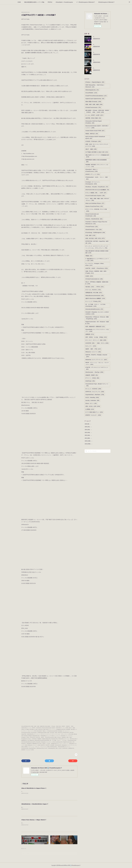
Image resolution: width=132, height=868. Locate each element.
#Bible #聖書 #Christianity (93, 102)
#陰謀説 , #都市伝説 (92, 134)
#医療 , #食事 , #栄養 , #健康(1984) (38, 726)
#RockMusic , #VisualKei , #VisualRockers (97, 187)
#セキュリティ (91, 346)
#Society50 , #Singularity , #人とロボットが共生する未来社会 (97, 313)
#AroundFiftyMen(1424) (26, 726)
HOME (19, 2)
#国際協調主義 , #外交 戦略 (94, 293)
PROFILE (50, 2)
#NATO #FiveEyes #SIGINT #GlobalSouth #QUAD (95, 138)
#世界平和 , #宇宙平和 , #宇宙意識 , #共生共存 (96, 356)
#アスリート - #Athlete (92, 378)
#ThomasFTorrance (91, 227)
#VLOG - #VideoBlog (92, 398)
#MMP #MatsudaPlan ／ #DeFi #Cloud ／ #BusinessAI (95, 86)
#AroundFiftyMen (91, 93)
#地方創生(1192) (54, 739)
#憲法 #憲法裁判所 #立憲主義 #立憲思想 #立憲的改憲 (97, 252)
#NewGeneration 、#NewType (94, 372)
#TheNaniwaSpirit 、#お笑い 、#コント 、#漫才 (97, 178)
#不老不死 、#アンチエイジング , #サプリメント (97, 368)
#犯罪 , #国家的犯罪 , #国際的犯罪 (95, 327)
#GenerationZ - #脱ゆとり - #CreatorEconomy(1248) (47, 731)
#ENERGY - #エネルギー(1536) (28, 750)
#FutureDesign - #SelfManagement (95, 233)
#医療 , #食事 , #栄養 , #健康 (94, 104)
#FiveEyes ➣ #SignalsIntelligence (95, 82)
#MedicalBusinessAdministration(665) (42, 740)
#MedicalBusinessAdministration (94, 296)
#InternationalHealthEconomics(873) (28, 742)
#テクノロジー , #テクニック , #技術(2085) (65, 744)
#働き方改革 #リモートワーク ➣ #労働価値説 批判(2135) (54, 729)
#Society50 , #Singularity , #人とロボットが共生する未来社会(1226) (49, 742)
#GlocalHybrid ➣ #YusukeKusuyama (64, 2)
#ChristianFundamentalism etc (94, 279)
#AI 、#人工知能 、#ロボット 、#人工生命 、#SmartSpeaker (96, 305)
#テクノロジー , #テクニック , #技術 (96, 340)
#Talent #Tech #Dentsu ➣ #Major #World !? (34, 820)
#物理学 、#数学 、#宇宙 (93, 349)
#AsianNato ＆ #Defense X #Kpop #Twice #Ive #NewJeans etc (96, 223)
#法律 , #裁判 (90, 235)
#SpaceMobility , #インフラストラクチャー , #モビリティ (97, 330)
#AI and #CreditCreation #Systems (95, 196)
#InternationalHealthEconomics (94, 309)
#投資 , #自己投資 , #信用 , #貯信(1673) (55, 733)
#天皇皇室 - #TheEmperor (93, 141)
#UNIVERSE (90, 343)
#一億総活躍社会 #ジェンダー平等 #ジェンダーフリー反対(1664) (52, 736)
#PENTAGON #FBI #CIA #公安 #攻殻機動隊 (97, 190)
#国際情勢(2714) (36, 744)
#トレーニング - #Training (93, 301)
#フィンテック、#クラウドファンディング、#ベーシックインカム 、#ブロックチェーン (97, 247)
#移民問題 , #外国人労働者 (93, 118)
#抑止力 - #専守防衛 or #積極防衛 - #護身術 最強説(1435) (39, 739)
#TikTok (100, 287)
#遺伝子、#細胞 (91, 149)
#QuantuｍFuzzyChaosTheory (94, 206)
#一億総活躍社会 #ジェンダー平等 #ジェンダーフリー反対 (97, 260)
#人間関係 (90, 409)
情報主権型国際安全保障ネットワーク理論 (34, 2)
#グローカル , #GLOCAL (93, 290)
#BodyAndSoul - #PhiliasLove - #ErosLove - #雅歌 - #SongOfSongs (97, 318)
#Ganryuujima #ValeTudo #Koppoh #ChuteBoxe (93, 122)
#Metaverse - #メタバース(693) (34, 745)
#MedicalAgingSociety (92, 90)
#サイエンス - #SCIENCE (93, 389)
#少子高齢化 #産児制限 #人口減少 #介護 (97, 152)
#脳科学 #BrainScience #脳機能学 (95, 298)
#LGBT (103, 193)
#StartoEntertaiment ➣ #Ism (93, 230)
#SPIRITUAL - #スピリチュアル (95, 392)
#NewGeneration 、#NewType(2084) (57, 747)
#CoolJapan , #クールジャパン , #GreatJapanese (93, 183)
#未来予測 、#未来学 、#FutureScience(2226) (45, 737)
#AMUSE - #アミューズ (92, 174)
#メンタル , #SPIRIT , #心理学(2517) (34, 728)
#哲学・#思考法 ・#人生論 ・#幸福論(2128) (48, 744)
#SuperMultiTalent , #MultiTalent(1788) (36, 748)
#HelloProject (90, 381)
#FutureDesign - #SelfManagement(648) (39, 733)
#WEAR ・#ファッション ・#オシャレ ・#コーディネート (97, 364)
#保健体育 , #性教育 (92, 375)
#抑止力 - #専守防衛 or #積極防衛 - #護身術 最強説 (97, 283)
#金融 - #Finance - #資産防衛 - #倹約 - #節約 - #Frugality (96, 272)
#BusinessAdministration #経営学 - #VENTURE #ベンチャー (97, 127)
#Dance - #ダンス (91, 403)
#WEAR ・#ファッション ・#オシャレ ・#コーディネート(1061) (37, 747)
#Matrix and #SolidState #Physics (95, 203)
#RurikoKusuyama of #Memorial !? (106, 2)
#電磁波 (89, 256)
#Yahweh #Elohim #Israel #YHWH (95, 131)
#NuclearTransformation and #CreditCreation (92, 215)
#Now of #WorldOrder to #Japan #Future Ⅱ (34, 788)
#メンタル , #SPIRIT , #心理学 (94, 115)
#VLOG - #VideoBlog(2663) (50, 748)
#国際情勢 (90, 334)
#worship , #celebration (92, 400)
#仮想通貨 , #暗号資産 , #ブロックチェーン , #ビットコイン (97, 166)
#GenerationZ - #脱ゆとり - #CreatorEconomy (92, 170)
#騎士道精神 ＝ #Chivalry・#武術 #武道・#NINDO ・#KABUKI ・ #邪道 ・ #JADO (97, 111)
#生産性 (89, 276)
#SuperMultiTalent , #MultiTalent (95, 395)
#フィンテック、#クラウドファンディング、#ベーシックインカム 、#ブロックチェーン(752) (52, 734)
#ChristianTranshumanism (93, 107)
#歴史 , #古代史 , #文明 (93, 406)
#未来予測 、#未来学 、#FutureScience (97, 268)
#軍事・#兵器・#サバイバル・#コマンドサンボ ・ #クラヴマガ (97, 145)
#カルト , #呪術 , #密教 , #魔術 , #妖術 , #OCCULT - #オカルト (97, 200)
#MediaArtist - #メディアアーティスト (96, 360)
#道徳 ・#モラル (103, 343)
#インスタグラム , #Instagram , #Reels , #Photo (95, 264)
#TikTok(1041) (61, 739)
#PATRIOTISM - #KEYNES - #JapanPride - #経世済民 (97, 242)
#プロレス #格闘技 (91, 193)
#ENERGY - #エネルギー (93, 415)
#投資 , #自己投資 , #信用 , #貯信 (95, 238)
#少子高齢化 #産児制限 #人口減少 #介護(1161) (34, 729)
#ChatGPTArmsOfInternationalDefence (96, 96)
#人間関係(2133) (71, 748)
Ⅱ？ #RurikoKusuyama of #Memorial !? (85, 2)
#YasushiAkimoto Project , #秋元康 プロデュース (97, 385)
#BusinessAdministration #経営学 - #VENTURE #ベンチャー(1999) (55, 728)
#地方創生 (90, 287)
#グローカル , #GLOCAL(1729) (70, 739)
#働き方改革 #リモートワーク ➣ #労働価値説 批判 (97, 156)
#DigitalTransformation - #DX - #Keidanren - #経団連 (97, 323)
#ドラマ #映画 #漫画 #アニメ (94, 412)
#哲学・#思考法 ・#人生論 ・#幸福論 (96, 337)
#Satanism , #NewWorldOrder (94, 219)
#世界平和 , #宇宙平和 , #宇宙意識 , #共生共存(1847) (51, 745)
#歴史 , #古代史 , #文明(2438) (61, 748)
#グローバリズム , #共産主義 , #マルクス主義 (96, 210)
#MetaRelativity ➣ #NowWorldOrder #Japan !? (35, 804)
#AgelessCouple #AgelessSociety (95, 99)
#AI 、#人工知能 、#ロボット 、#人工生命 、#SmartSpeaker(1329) (63, 740)
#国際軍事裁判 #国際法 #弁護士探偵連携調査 (96, 161)
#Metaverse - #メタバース (93, 352)
